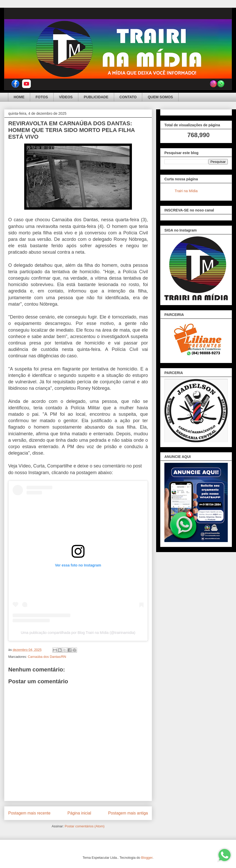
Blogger (147, 858)
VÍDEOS (66, 97)
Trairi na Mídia (186, 191)
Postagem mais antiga (128, 813)
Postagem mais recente (29, 813)
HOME (19, 97)
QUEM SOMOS (160, 97)
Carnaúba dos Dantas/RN (47, 657)
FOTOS (42, 97)
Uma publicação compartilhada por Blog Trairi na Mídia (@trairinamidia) (78, 633)
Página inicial (79, 813)
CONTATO (128, 97)
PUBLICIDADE (96, 97)
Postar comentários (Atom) (85, 826)
